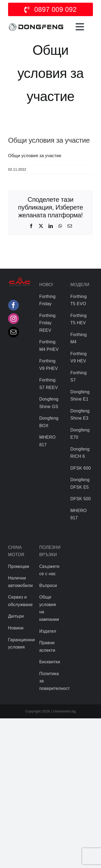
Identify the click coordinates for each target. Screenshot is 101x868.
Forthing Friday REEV (48, 323)
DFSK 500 (81, 499)
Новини (16, 628)
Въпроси (48, 586)
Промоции (19, 566)
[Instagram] (13, 319)
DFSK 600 (81, 468)
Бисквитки (50, 662)
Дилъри (16, 616)
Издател (48, 631)
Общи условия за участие (35, 156)
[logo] (36, 24)
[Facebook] (13, 305)
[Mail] (13, 332)
